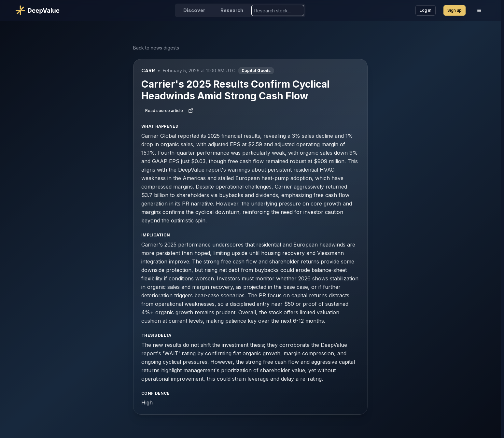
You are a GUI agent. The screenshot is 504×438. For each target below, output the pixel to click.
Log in (426, 10)
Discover (194, 10)
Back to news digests (156, 48)
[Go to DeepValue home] (40, 10)
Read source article (169, 111)
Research (232, 10)
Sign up (455, 10)
